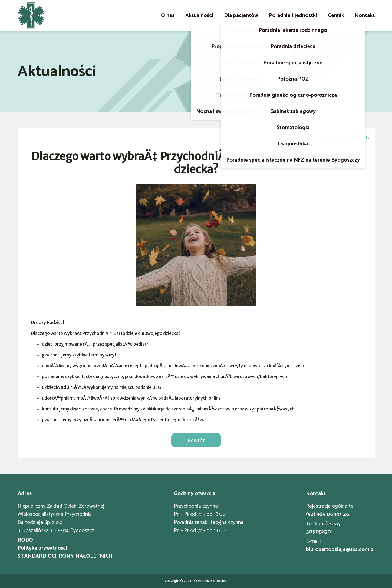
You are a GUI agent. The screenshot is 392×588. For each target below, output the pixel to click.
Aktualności (199, 16)
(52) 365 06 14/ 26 (327, 514)
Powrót (196, 440)
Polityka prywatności (42, 548)
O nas (168, 16)
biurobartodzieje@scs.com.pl (340, 550)
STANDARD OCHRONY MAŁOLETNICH (65, 556)
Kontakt (365, 16)
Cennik (336, 16)
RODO (25, 540)
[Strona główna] (31, 15)
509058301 (319, 532)
